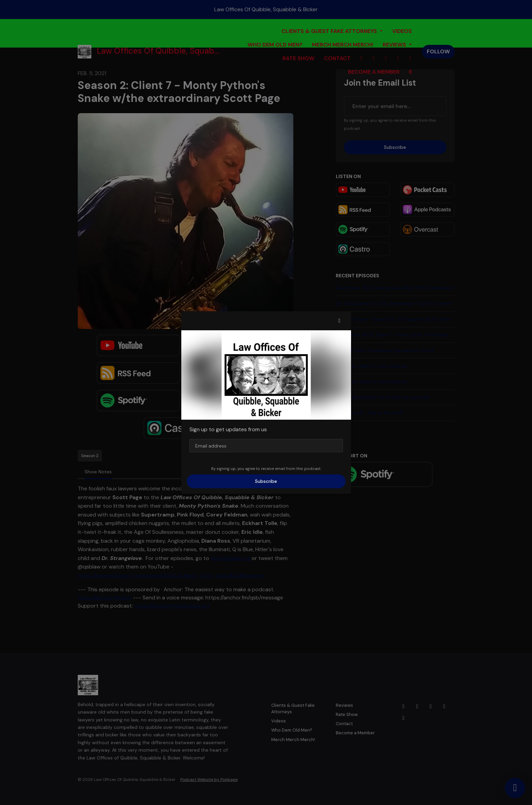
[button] (340, 321)
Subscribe (266, 481)
